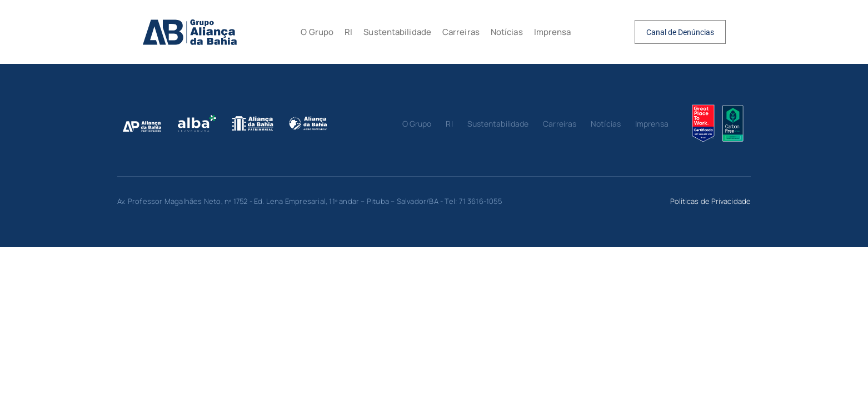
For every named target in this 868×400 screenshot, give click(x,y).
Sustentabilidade (397, 32)
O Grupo (317, 32)
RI (348, 32)
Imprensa (553, 32)
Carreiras (461, 32)
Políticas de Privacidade (710, 201)
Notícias (507, 32)
